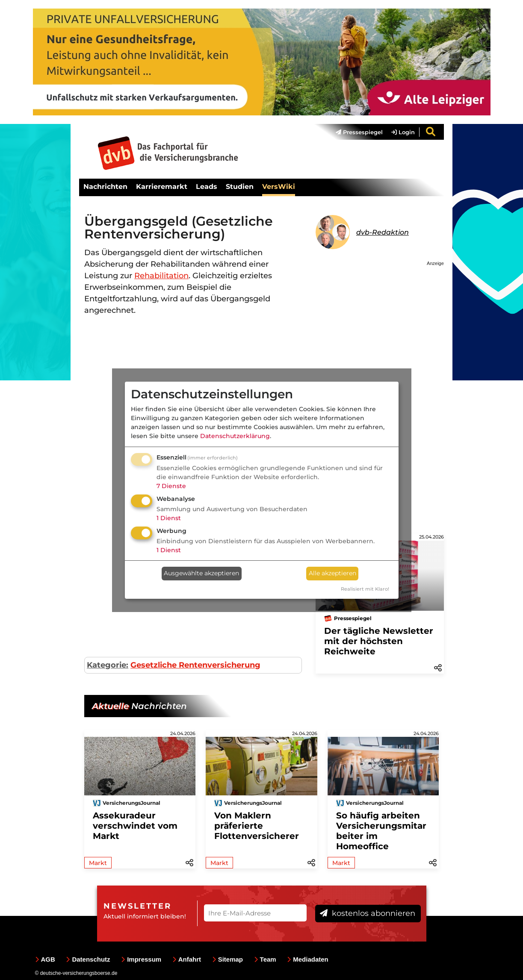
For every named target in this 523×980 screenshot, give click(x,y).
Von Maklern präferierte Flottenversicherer (257, 826)
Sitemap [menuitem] (228, 959)
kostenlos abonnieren (368, 913)
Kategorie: (108, 665)
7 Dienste (171, 486)
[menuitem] (355, 132)
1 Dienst (169, 518)
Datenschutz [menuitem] (88, 959)
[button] (438, 667)
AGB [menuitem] (45, 959)
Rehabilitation (161, 276)
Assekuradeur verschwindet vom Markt (135, 826)
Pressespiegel (359, 132)
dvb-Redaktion (383, 232)
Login (403, 132)
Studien (240, 187)
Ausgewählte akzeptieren (201, 573)
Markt (98, 863)
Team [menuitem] (265, 959)
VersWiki (279, 187)
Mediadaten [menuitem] (308, 959)
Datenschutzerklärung (235, 436)
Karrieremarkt (162, 187)
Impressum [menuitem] (141, 959)
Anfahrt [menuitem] (187, 959)
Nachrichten (105, 187)
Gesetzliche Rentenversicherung (195, 665)
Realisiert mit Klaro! (365, 589)
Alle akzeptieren (332, 573)
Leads (207, 187)
